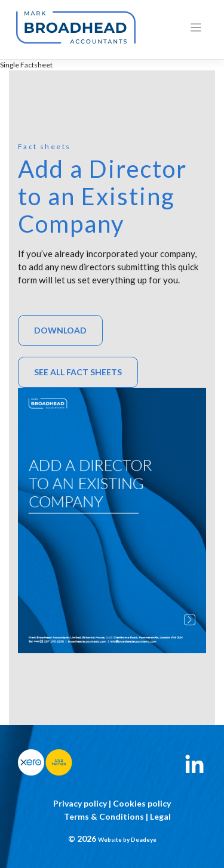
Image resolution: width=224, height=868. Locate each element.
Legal (160, 816)
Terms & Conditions (104, 816)
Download (60, 330)
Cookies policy (142, 803)
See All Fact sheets (78, 372)
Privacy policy (80, 803)
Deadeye (144, 839)
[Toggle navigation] (196, 28)
